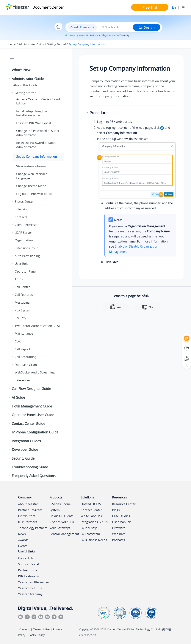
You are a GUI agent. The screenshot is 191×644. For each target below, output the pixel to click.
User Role (22, 264)
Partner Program (30, 510)
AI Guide (18, 397)
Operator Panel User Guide (33, 415)
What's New (21, 70)
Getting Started (56, 44)
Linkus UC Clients (61, 516)
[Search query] (129, 27)
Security (20, 318)
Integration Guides (26, 441)
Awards (23, 540)
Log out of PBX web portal (34, 194)
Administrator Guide (31, 44)
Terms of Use (41, 629)
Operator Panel (26, 271)
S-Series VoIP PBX (62, 522)
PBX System (23, 310)
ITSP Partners (28, 522)
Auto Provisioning (27, 256)
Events (23, 546)
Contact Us (26, 558)
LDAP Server (23, 233)
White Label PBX (92, 516)
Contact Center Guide (28, 424)
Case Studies (121, 516)
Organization (24, 240)
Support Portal (29, 564)
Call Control (23, 287)
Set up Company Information (87, 44)
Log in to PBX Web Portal (34, 123)
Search (147, 27)
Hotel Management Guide (32, 406)
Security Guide (23, 458)
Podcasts (119, 540)
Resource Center (124, 504)
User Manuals (122, 522)
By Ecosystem (90, 534)
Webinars (119, 534)
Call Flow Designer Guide (31, 389)
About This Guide (25, 85)
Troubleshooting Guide (30, 467)
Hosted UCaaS (91, 504)
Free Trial (150, 7)
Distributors (27, 516)
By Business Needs (94, 540)
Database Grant (26, 365)
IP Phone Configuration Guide (35, 432)
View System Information (34, 166)
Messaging (22, 302)
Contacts (21, 217)
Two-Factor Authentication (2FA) (37, 326)
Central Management (64, 534)
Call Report (22, 349)
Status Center (24, 202)
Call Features (24, 295)
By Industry (89, 528)
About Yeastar (28, 504)
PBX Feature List (29, 576)
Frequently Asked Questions (34, 476)
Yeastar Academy (30, 594)
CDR (18, 341)
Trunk (19, 279)
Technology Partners (33, 528)
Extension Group (27, 248)
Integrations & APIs (94, 522)
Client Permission (27, 225)
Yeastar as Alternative (33, 582)
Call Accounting (26, 357)
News (22, 534)
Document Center (48, 7)
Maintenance (24, 333)
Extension (22, 209)
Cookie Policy (37, 635)
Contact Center (91, 510)
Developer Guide (25, 450)
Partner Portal (28, 570)
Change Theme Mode (31, 186)
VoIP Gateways (60, 528)
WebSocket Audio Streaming (35, 372)
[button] (10, 70)
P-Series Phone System (60, 507)
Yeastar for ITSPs (30, 588)
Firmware (119, 528)
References (23, 380)
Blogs (116, 510)
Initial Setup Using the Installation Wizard (32, 113)
